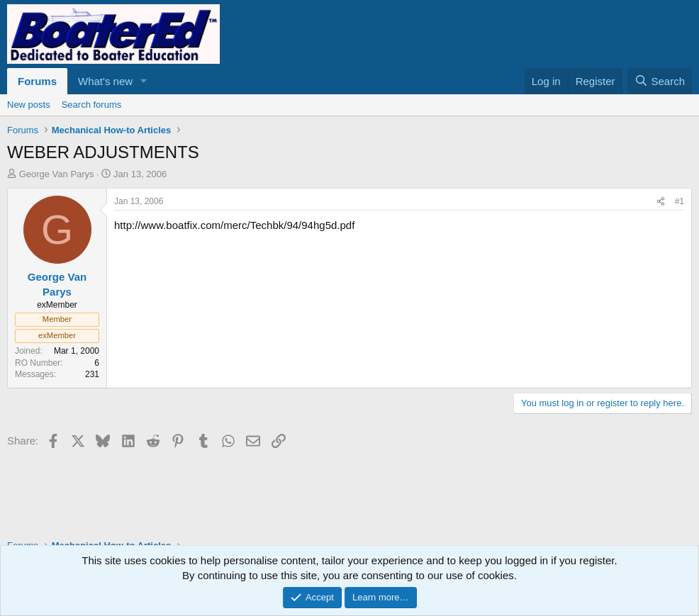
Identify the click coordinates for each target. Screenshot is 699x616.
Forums (37, 81)
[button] (144, 81)
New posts (29, 105)
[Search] (660, 81)
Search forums (92, 105)
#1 (680, 201)
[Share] (661, 202)
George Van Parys (57, 174)
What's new (105, 81)
